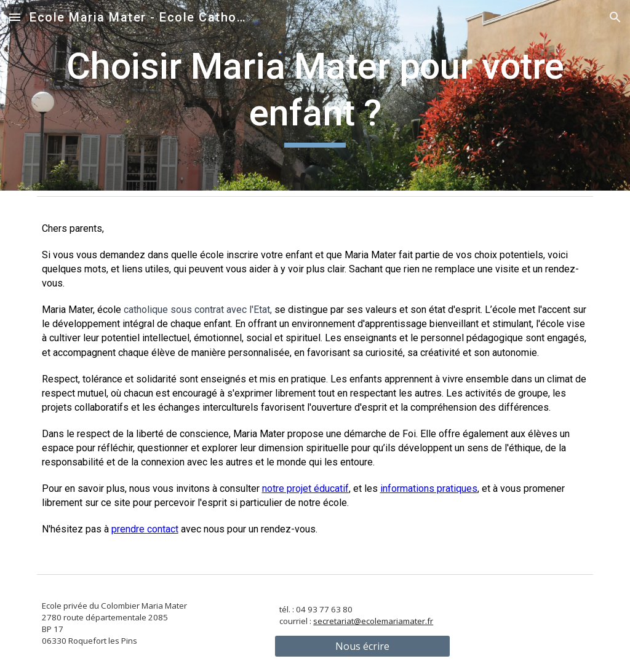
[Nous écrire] (362, 646)
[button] (15, 17)
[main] (315, 95)
